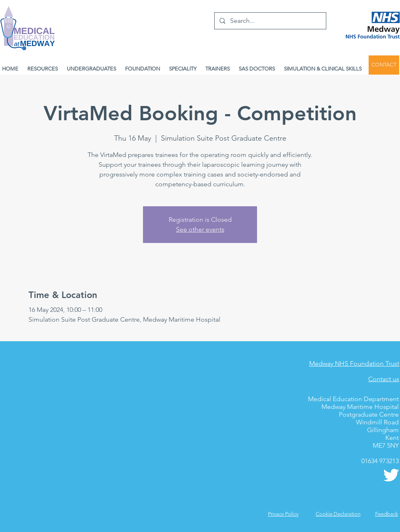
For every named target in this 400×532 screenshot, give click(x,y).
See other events (200, 229)
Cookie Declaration (338, 514)
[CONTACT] (384, 65)
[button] (387, 514)
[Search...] (269, 21)
